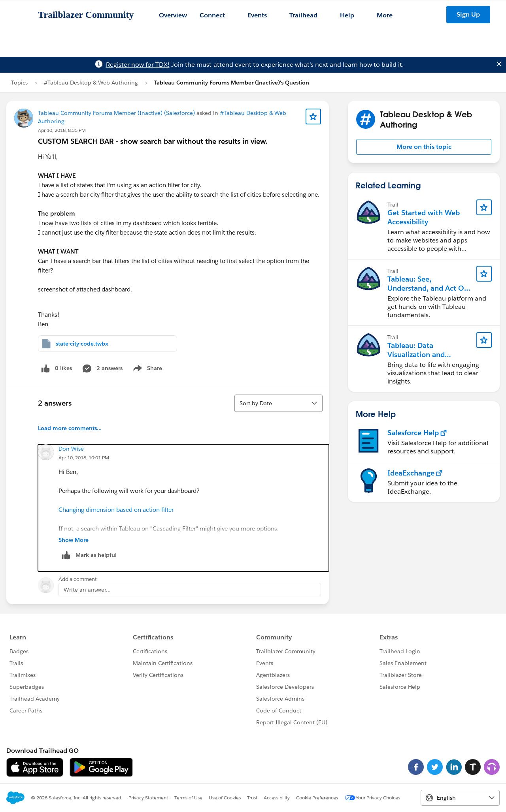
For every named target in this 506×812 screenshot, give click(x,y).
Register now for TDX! (138, 65)
